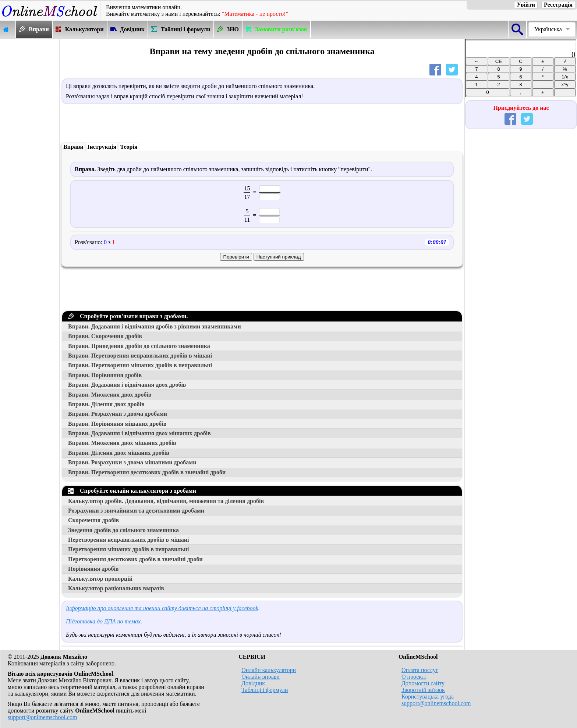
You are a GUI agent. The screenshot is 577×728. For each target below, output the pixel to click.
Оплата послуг (420, 670)
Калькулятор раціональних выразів (116, 588)
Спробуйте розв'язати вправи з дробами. (128, 316)
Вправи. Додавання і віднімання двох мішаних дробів (139, 433)
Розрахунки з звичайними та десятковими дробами (136, 511)
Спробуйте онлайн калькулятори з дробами (132, 491)
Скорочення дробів (93, 520)
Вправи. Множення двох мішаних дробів (122, 443)
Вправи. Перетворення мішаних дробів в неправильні (140, 365)
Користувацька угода (428, 697)
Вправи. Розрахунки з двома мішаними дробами (132, 462)
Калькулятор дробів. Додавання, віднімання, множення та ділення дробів (166, 501)
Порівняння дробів (93, 569)
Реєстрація (558, 5)
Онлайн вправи (261, 677)
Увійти (526, 5)
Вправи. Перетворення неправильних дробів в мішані (140, 356)
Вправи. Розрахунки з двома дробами (118, 414)
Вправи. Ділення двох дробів (106, 404)
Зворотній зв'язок (423, 690)
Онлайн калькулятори (269, 670)
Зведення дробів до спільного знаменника (123, 530)
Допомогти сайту (423, 683)
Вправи (73, 147)
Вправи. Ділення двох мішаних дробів (119, 453)
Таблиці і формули (265, 690)
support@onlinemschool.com (43, 717)
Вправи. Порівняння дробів (105, 375)
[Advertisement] (29, 150)
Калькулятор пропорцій (100, 579)
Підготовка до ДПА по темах (103, 621)
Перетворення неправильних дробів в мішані (128, 540)
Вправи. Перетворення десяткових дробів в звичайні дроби (147, 472)
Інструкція (102, 147)
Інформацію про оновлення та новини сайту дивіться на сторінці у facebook (162, 608)
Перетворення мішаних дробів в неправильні (128, 549)
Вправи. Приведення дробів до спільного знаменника (139, 346)
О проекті (414, 677)
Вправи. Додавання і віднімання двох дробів (127, 385)
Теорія (129, 147)
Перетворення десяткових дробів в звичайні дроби (135, 559)
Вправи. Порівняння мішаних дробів (117, 424)
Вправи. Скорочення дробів (105, 336)
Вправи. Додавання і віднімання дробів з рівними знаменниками (155, 326)
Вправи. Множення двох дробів (110, 395)
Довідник (253, 683)
